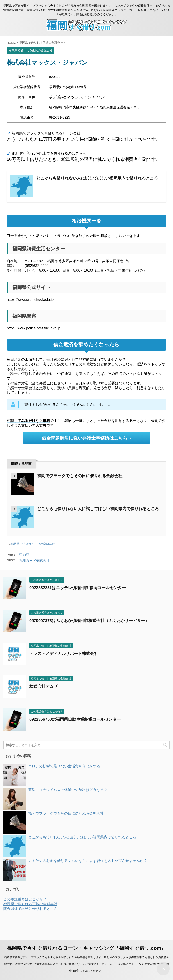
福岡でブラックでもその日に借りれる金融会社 (80, 476)
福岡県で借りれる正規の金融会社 (33, 544)
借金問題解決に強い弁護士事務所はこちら (86, 438)
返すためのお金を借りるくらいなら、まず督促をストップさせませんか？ (88, 861)
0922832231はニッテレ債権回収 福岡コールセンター (78, 588)
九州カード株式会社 (34, 560)
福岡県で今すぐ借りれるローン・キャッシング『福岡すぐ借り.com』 (86, 948)
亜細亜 (24, 555)
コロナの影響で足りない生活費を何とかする (64, 766)
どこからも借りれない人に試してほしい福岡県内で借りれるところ (98, 509)
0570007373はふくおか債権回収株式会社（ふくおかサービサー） (89, 621)
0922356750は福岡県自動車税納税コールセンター (75, 719)
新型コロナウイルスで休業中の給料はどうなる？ (68, 790)
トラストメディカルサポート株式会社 (64, 654)
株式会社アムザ (43, 686)
